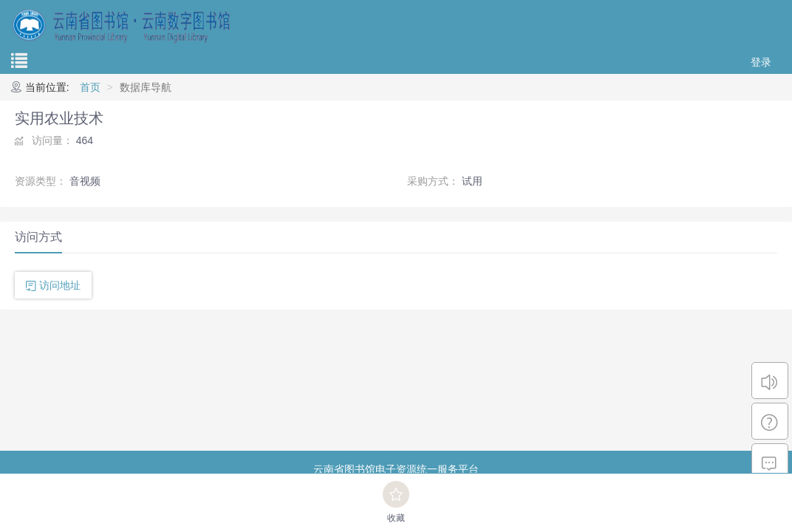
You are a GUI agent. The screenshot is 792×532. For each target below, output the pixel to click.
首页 (90, 87)
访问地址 (60, 285)
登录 (761, 62)
